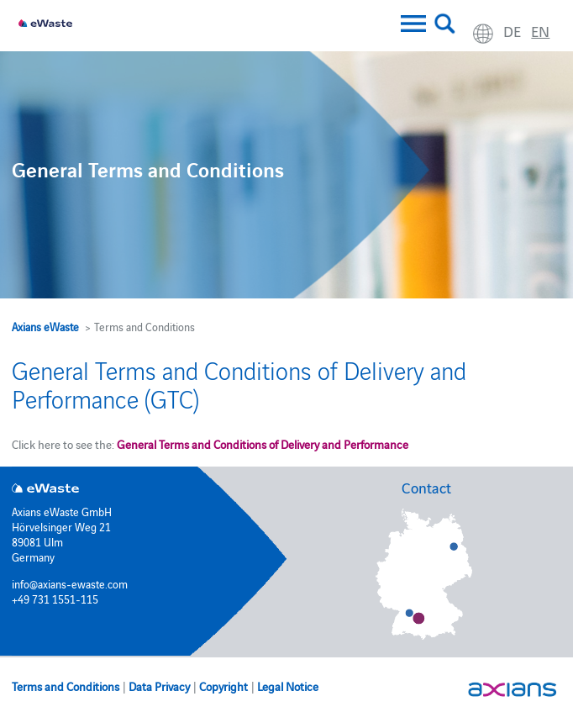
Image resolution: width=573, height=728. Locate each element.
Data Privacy (159, 686)
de (512, 31)
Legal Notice (288, 686)
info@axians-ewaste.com (70, 583)
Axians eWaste (45, 326)
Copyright (223, 686)
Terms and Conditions (66, 686)
